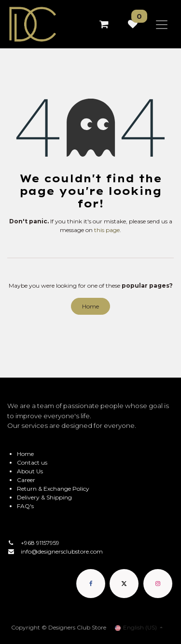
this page (107, 230)
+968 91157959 (40, 543)
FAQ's (25, 506)
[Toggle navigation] (162, 24)
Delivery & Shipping (44, 497)
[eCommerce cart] (104, 24)
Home (90, 306)
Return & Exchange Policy (53, 489)
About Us (30, 471)
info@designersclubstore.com (62, 551)
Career (26, 480)
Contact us (32, 462)
